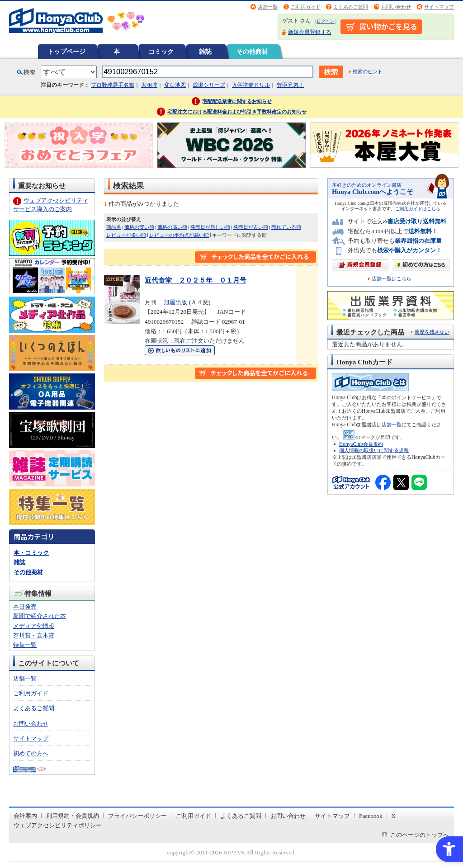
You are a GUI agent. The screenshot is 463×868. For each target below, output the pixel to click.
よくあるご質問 (351, 7)
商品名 (114, 227)
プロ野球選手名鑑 (113, 85)
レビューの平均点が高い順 (179, 235)
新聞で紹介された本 (40, 616)
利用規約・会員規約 (73, 816)
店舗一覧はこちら (392, 279)
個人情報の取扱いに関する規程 (374, 450)
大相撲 (149, 85)
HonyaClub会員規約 (361, 444)
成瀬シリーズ (209, 85)
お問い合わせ (396, 7)
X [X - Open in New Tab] (394, 816)
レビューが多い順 (126, 235)
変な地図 (175, 85)
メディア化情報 (34, 626)
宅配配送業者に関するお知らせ (237, 101)
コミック (161, 52)
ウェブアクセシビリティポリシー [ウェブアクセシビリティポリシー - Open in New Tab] (58, 825)
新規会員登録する (310, 32)
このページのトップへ (420, 835)
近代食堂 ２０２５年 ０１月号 (196, 280)
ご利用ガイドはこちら (418, 209)
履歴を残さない (432, 332)
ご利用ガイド (306, 7)
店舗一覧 (268, 7)
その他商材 (252, 52)
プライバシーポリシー (137, 816)
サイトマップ (439, 7)
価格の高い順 (172, 227)
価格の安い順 (139, 227)
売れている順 (286, 227)
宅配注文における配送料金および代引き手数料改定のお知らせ (237, 112)
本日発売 (25, 606)
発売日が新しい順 (210, 227)
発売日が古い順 (251, 227)
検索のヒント (368, 71)
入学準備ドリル (251, 85)
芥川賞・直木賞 (34, 635)
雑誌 (205, 52)
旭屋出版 (175, 302)
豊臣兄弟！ (290, 85)
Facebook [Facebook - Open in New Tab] (371, 816)
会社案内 (25, 816)
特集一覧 (25, 645)
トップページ (66, 52)
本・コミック (31, 553)
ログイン (326, 21)
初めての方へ (31, 753)
